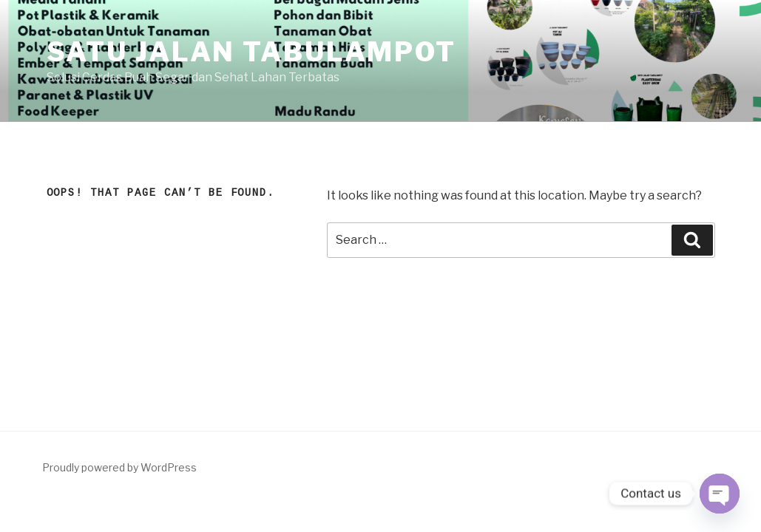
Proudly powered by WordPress (119, 467)
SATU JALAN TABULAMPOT (251, 52)
